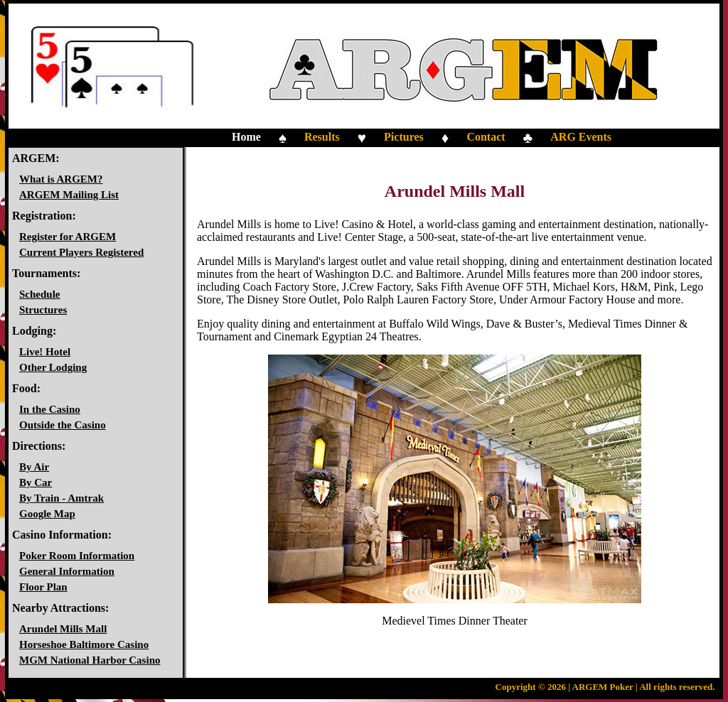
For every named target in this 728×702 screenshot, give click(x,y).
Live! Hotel (45, 352)
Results (322, 137)
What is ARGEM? (61, 179)
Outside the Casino (63, 425)
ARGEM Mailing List (69, 195)
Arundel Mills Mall (63, 629)
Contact (486, 137)
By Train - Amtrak (61, 498)
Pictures (404, 137)
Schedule (40, 294)
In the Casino (50, 409)
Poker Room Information (77, 556)
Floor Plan (43, 587)
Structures (43, 310)
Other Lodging (53, 367)
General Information (67, 571)
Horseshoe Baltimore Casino (84, 644)
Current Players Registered (81, 252)
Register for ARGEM (68, 237)
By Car (36, 482)
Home (246, 137)
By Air (34, 467)
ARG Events (581, 137)
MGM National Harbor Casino (90, 660)
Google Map (47, 514)
